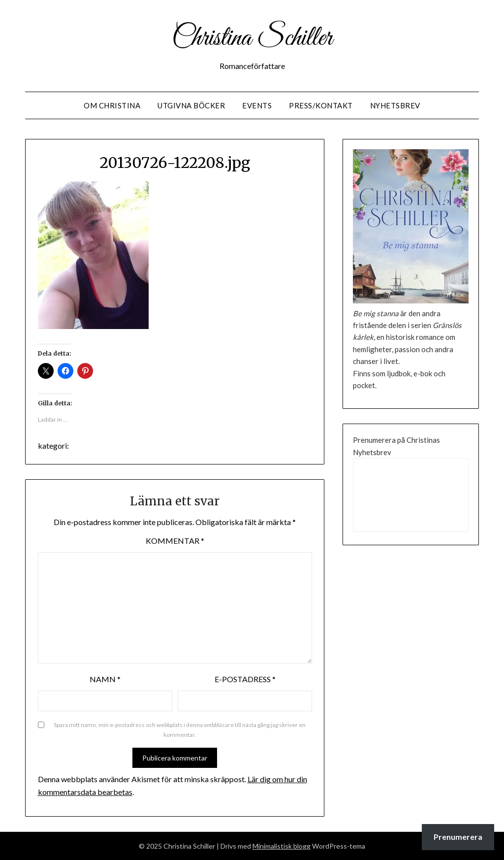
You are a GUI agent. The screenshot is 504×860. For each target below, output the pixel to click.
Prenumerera (458, 837)
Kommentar (175, 541)
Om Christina (112, 105)
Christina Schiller (252, 38)
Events (257, 105)
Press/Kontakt (321, 105)
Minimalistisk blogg (282, 846)
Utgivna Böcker (191, 105)
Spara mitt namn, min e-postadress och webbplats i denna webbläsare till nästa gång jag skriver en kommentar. (180, 730)
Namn (105, 679)
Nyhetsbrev (395, 105)
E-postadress (245, 679)
